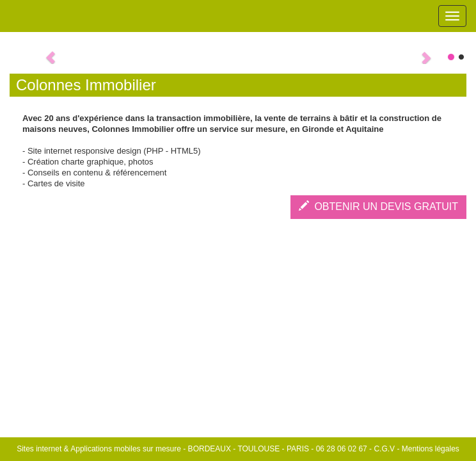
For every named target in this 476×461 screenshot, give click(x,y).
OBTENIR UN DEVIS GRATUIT (379, 206)
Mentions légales (431, 449)
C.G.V (384, 449)
